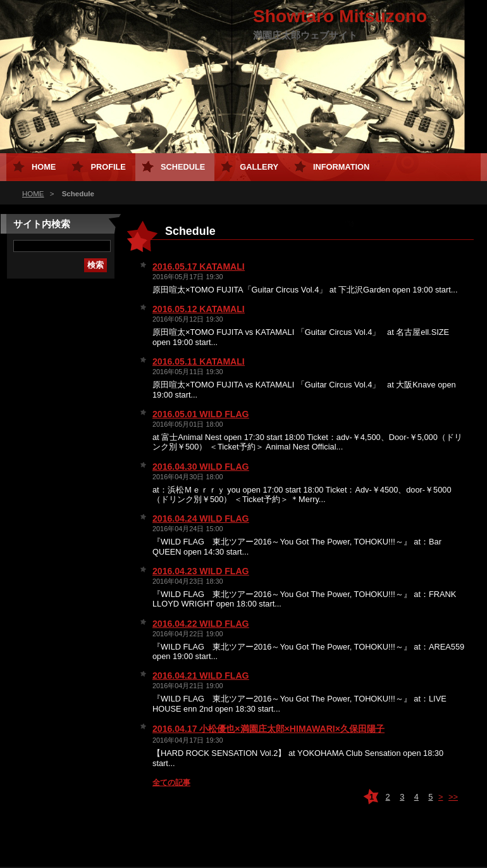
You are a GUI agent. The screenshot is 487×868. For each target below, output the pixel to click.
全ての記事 (171, 783)
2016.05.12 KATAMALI (199, 309)
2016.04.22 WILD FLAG (201, 624)
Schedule (183, 167)
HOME (33, 194)
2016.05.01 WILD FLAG (201, 414)
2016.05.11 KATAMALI (199, 362)
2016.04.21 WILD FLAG (201, 676)
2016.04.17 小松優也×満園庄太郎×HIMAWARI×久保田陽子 (268, 729)
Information (341, 167)
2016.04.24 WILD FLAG (201, 519)
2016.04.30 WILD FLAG (201, 467)
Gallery (259, 167)
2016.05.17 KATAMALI (199, 267)
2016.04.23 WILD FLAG (201, 571)
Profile (108, 167)
